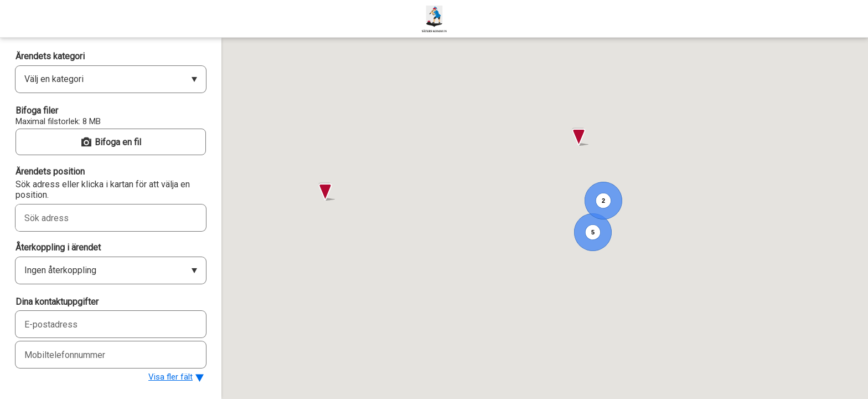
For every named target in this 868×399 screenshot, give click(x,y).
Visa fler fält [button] (170, 377)
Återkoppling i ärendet (58, 247)
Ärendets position (50, 172)
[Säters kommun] (434, 19)
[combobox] (99, 218)
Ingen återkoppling (60, 270)
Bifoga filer (37, 111)
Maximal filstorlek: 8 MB (58, 121)
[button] (579, 137)
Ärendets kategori (50, 56)
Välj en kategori (54, 79)
